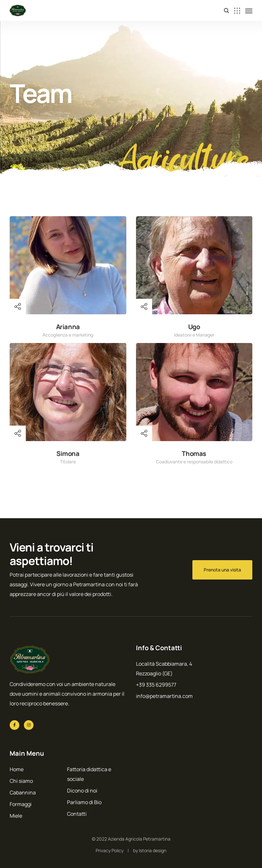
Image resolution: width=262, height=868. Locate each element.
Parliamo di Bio (84, 802)
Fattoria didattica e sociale (89, 774)
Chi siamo (21, 781)
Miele (16, 816)
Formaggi (21, 804)
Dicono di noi (82, 791)
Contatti (77, 814)
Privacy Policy (110, 850)
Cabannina (23, 792)
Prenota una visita (222, 570)
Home (17, 769)
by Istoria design (150, 850)
